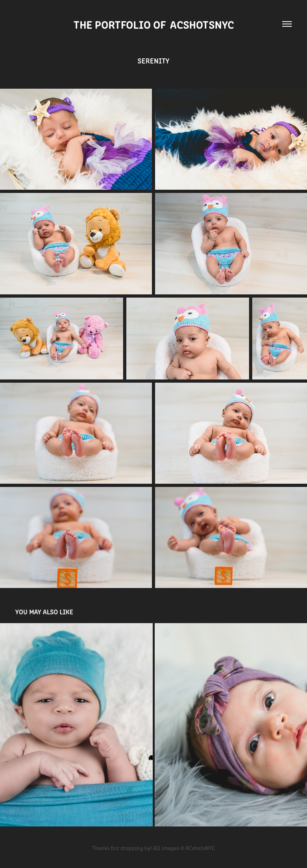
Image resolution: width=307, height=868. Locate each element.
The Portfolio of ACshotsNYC (154, 24)
